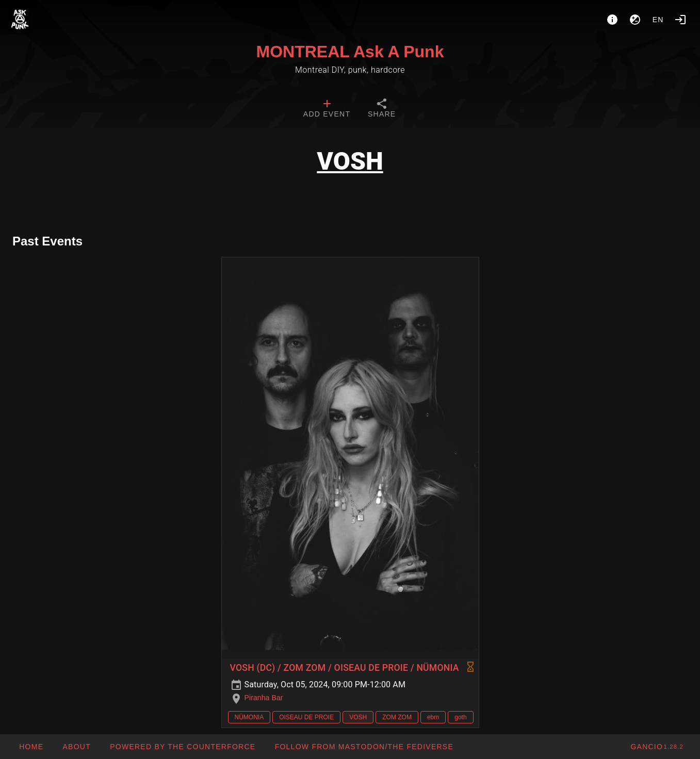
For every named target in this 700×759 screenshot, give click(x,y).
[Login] (680, 20)
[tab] (327, 109)
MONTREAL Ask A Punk (350, 52)
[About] (612, 20)
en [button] (658, 20)
